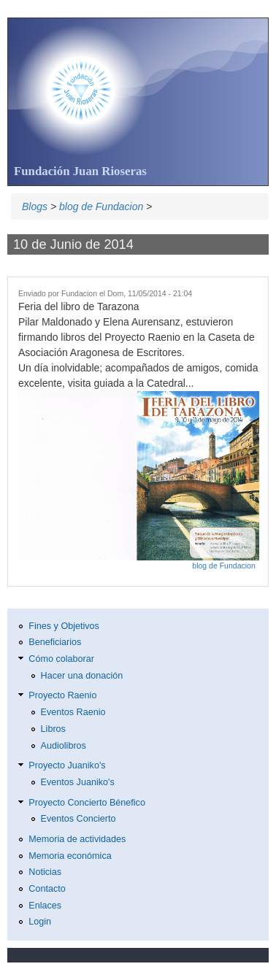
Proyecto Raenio (62, 695)
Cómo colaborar (61, 659)
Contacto (47, 889)
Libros (53, 729)
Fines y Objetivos (64, 626)
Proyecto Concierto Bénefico (87, 803)
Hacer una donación (82, 676)
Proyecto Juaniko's (67, 765)
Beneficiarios (55, 642)
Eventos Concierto (78, 819)
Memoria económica (70, 856)
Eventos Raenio (73, 712)
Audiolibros (64, 746)
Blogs (35, 207)
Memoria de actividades (77, 839)
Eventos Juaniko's (78, 782)
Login (40, 922)
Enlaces (45, 906)
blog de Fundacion (101, 207)
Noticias (45, 872)
